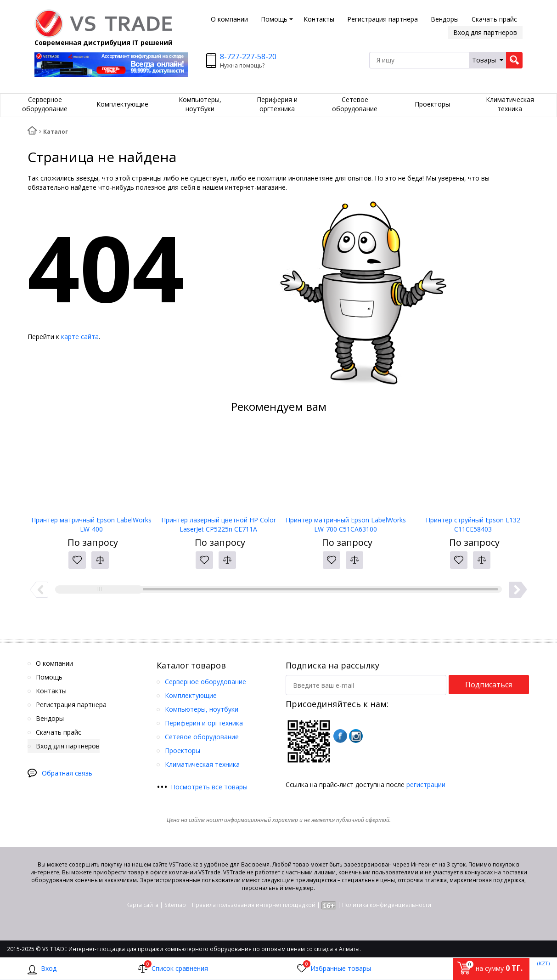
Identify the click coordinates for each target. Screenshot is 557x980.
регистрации (426, 785)
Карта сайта (142, 905)
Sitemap (175, 905)
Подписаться (489, 685)
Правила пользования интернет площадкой (254, 905)
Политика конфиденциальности (387, 905)
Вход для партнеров (485, 32)
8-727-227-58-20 (248, 57)
